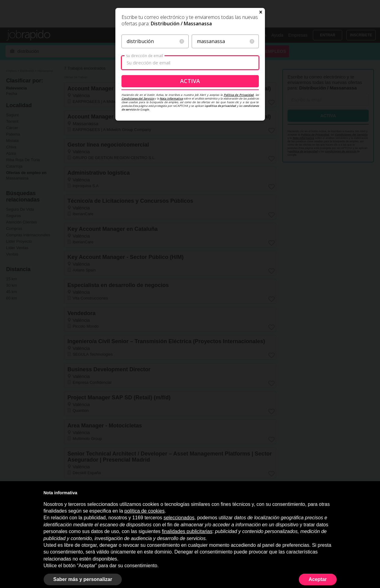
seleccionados (179, 518)
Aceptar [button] (318, 579)
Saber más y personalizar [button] (83, 579)
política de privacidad (221, 168)
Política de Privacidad (239, 157)
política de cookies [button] (145, 511)
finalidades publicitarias (187, 531)
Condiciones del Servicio (138, 161)
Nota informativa (171, 161)
